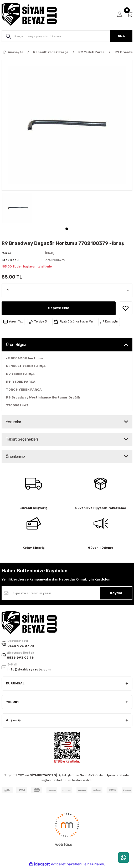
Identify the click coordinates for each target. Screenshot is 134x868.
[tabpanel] (18, 208)
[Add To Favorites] (126, 308)
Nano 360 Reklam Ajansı (97, 775)
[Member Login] (120, 14)
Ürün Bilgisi (16, 345)
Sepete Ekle (59, 308)
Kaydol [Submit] (116, 593)
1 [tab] (67, 229)
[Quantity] (67, 290)
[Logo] (29, 14)
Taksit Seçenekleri (22, 439)
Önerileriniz (16, 457)
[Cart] (130, 14)
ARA (121, 36)
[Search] (67, 36)
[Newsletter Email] (67, 593)
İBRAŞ (50, 253)
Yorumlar (14, 422)
